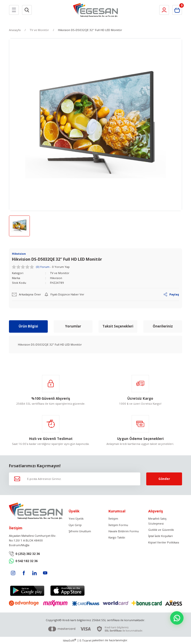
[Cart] (177, 10)
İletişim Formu (118, 525)
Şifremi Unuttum (80, 531)
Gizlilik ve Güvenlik (161, 530)
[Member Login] (164, 10)
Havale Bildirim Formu (124, 531)
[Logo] (96, 10)
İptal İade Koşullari (161, 536)
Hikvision (56, 278)
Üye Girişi (75, 525)
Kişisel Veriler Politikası (164, 542)
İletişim (113, 519)
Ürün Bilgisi (28, 326)
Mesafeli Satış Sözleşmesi (157, 521)
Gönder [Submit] (164, 479)
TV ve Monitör (60, 273)
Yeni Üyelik (76, 519)
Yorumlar (73, 326)
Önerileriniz (163, 326)
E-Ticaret (86, 641)
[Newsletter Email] (75, 479)
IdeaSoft (70, 641)
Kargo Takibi (117, 538)
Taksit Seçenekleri (118, 326)
